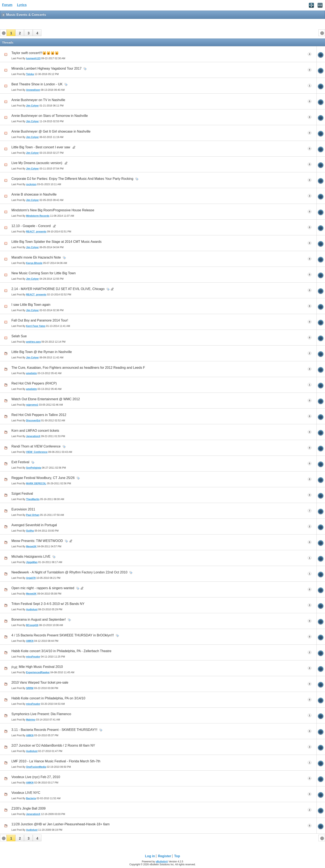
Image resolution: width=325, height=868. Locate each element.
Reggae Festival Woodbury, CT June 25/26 (43, 478)
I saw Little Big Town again (31, 305)
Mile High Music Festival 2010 (41, 667)
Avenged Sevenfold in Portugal (34, 525)
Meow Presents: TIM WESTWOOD (37, 541)
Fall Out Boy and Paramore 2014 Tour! (40, 320)
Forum (7, 5)
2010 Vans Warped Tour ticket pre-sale (40, 682)
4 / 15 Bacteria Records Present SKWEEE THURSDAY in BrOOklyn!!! (63, 635)
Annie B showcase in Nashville (34, 194)
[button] (11, 33)
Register (165, 856)
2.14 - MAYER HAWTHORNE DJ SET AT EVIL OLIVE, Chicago (58, 289)
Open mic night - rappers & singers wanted (43, 588)
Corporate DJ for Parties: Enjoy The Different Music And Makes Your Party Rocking (72, 179)
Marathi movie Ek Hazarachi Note (36, 257)
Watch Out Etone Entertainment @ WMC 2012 (46, 399)
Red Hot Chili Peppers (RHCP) (34, 383)
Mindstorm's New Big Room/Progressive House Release (53, 210)
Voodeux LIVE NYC (26, 793)
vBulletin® (162, 862)
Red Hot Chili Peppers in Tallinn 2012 (39, 415)
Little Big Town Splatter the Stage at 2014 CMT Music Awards (56, 242)
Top (177, 856)
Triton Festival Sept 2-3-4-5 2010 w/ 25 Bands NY (48, 604)
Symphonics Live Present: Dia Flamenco (41, 714)
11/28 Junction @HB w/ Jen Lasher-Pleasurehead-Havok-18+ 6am (61, 824)
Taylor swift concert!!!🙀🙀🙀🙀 (35, 53)
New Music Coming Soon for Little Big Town (44, 273)
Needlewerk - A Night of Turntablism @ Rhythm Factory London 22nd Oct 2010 (69, 572)
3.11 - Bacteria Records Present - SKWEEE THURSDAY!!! (54, 730)
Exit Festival (20, 462)
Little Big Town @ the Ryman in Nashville (42, 352)
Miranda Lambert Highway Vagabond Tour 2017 (46, 68)
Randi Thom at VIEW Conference (36, 446)
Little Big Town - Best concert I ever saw (41, 147)
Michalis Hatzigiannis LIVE (31, 557)
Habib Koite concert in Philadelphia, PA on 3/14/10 (48, 698)
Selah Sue (19, 336)
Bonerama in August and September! (39, 620)
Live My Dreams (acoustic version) (37, 163)
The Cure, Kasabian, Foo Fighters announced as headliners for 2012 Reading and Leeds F (78, 368)
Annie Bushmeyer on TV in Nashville (38, 100)
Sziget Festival (22, 494)
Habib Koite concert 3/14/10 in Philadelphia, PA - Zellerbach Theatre (61, 651)
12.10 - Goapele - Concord (31, 226)
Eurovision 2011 (23, 509)
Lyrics (22, 5)
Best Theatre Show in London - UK (37, 84)
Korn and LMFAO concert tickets (35, 431)
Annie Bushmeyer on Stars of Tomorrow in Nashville (50, 116)
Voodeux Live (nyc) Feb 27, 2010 (36, 777)
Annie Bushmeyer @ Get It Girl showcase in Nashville (51, 131)
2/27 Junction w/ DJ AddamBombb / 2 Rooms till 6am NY (53, 745)
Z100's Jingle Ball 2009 (28, 808)
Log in (150, 856)
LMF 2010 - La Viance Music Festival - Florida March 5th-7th (56, 761)
